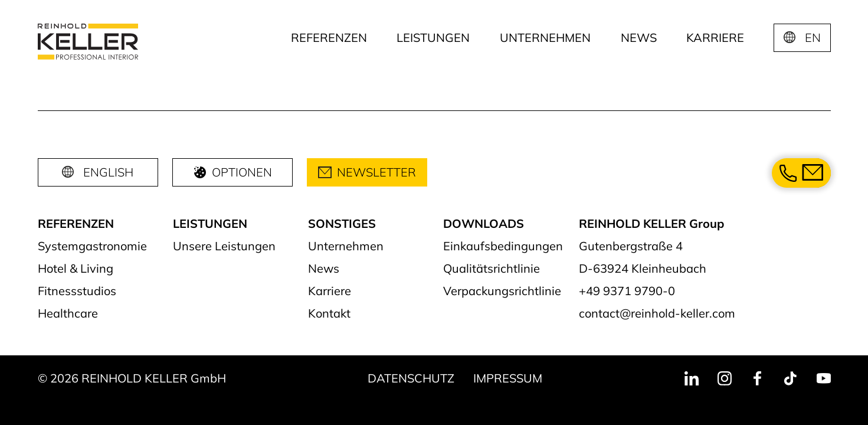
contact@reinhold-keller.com (657, 313)
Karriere (715, 37)
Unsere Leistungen (224, 246)
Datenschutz (411, 378)
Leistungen (433, 37)
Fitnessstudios (77, 291)
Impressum (508, 378)
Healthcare (68, 313)
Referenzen (329, 37)
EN (813, 37)
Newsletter (367, 172)
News (639, 37)
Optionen (232, 172)
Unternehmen (545, 37)
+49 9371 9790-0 (627, 291)
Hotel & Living (76, 268)
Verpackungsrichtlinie (502, 291)
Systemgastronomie (92, 246)
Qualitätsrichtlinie (492, 268)
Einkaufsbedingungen (503, 246)
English (108, 172)
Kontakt (329, 313)
